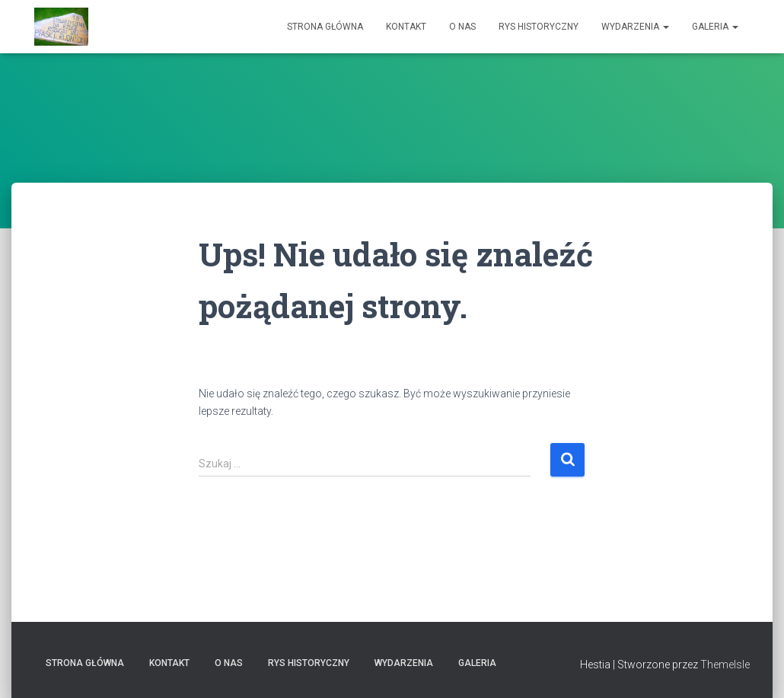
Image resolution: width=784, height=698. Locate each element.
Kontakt (406, 27)
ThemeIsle (725, 665)
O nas (462, 27)
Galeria (715, 27)
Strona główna (325, 27)
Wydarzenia (635, 27)
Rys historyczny (539, 27)
